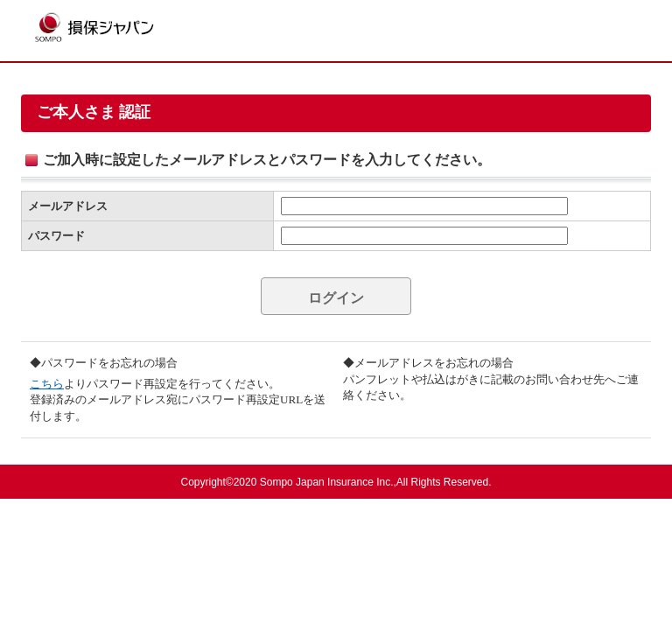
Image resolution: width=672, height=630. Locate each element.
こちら (47, 384)
